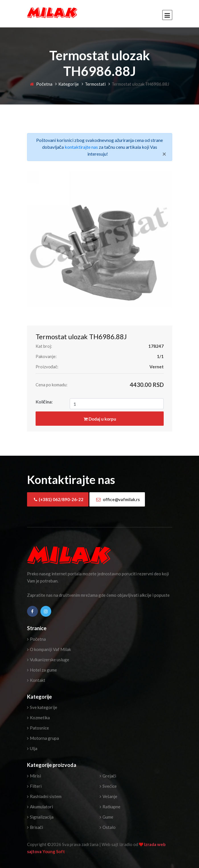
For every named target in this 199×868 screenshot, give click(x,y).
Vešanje (108, 796)
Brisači (35, 827)
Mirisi (34, 776)
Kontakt (36, 680)
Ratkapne (110, 807)
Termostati (95, 84)
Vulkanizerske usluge (48, 660)
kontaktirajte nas (81, 147)
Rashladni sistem (44, 796)
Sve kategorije (42, 707)
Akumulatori (40, 807)
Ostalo (108, 827)
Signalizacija (40, 817)
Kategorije (69, 84)
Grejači (108, 776)
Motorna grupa (43, 738)
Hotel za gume (42, 670)
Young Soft (54, 851)
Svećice (108, 786)
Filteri (34, 786)
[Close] (164, 154)
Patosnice (38, 728)
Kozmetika (38, 718)
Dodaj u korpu (100, 419)
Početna (41, 84)
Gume (106, 817)
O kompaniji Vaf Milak (49, 649)
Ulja (32, 748)
